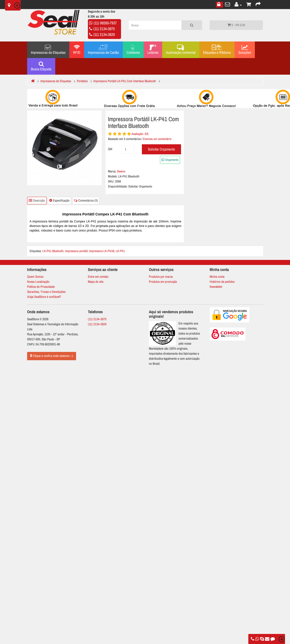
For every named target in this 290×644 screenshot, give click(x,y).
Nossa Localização (38, 282)
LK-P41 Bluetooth (53, 251)
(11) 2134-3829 (104, 34)
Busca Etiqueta (41, 66)
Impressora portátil (76, 251)
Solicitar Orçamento (161, 149)
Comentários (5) (86, 200)
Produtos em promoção (163, 282)
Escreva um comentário (157, 139)
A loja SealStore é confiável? (44, 297)
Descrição (37, 200)
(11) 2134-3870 (104, 29)
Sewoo (121, 171)
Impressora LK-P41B (102, 251)
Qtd (110, 149)
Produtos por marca (161, 277)
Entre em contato (98, 277)
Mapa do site (96, 282)
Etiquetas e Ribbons (217, 50)
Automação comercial (181, 50)
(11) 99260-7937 (105, 23)
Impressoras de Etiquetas (48, 50)
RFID (77, 50)
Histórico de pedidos (222, 282)
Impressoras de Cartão (103, 50)
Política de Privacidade (41, 287)
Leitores (153, 50)
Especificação (59, 200)
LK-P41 (120, 251)
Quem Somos (35, 277)
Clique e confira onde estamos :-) (52, 356)
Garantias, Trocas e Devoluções (46, 292)
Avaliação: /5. (140, 134)
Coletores (133, 50)
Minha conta (217, 277)
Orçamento (170, 160)
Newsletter (216, 287)
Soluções (245, 50)
